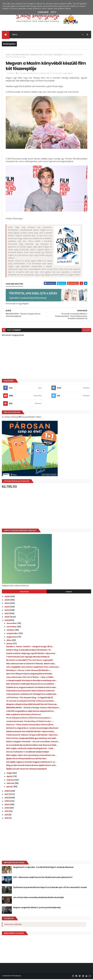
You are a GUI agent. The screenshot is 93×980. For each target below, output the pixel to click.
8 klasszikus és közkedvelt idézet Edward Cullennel (30, 692)
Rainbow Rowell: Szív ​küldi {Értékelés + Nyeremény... (31, 732)
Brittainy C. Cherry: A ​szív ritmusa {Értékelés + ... (29, 671)
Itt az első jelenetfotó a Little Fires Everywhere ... (29, 719)
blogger (86, 331)
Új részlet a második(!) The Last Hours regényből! (30, 661)
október (11, 631)
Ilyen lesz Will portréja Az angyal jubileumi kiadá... (30, 675)
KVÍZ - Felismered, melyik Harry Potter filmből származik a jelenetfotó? (43, 878)
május (10, 774)
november (12, 628)
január (10, 787)
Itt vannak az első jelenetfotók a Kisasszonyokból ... (31, 702)
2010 (7, 819)
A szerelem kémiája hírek (20, 55)
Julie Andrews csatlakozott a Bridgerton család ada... (32, 695)
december (12, 624)
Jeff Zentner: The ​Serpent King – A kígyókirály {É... (30, 698)
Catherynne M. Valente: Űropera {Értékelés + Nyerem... (32, 736)
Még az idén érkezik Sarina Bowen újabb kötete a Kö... (32, 766)
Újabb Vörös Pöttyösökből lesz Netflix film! (26, 759)
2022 (7, 611)
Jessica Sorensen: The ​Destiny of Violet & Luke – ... (30, 722)
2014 (7, 805)
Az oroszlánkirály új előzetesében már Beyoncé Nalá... (32, 746)
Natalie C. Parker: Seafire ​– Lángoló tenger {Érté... (30, 647)
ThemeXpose (16, 977)
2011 (7, 816)
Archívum (24, 593)
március (11, 781)
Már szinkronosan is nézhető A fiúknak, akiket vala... (31, 664)
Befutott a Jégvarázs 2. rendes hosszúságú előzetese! (32, 729)
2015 (7, 802)
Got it (54, 12)
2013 (7, 809)
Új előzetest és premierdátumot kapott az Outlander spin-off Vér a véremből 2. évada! (50, 888)
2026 (7, 597)
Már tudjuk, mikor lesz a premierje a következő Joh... (31, 756)
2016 (7, 799)
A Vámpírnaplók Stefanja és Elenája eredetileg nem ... (32, 681)
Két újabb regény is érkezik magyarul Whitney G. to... (31, 763)
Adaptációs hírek (36, 55)
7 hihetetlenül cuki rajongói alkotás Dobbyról (28, 658)
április (10, 777)
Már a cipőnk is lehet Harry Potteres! (24, 715)
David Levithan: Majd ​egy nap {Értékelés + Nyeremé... (31, 654)
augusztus (12, 638)
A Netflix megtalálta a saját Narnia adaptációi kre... (31, 712)
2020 (7, 618)
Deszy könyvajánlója (13, 925)
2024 (7, 604)
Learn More (43, 12)
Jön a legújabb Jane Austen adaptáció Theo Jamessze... (33, 668)
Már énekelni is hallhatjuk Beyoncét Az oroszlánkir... (31, 685)
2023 (7, 607)
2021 (7, 614)
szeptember (13, 634)
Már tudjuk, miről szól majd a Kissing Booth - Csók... (30, 749)
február (11, 784)
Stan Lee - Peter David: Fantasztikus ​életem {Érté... (30, 726)
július (9, 641)
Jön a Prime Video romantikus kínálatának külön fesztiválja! (38, 898)
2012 (7, 812)
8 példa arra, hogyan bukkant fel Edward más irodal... (32, 688)
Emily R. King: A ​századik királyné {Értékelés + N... (29, 651)
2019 (7, 621)
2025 (7, 601)
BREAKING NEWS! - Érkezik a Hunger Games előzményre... (33, 708)
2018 (7, 792)
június (10, 644)
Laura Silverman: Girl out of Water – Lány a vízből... (30, 678)
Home (8, 55)
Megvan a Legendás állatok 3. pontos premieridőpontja (37, 908)
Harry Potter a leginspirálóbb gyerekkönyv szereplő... (32, 739)
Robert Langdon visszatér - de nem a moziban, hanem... (33, 742)
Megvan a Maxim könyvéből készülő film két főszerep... (32, 705)
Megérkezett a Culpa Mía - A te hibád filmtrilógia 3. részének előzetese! (43, 868)
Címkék (69, 593)
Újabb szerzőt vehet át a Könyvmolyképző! (27, 770)
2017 (7, 795)
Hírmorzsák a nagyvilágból (53, 55)
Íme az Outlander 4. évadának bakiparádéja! (28, 753)
